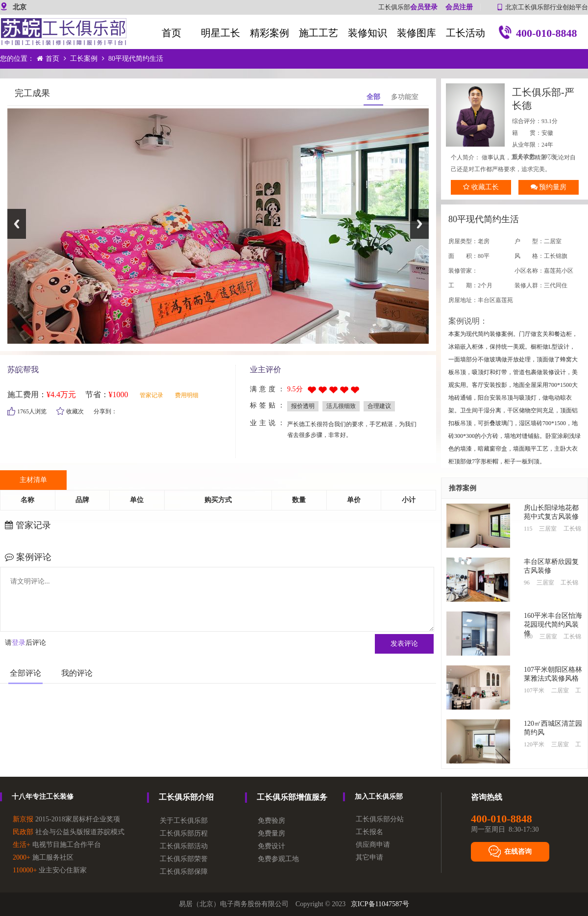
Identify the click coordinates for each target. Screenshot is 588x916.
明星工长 (220, 33)
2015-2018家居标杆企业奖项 (66, 819)
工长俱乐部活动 (184, 846)
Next (419, 224)
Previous (17, 224)
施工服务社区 (43, 857)
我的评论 (77, 673)
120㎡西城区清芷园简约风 (553, 728)
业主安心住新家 (50, 870)
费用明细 (187, 395)
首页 (171, 33)
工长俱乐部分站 (380, 819)
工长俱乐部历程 (184, 833)
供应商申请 (373, 845)
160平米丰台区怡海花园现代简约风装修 (553, 621)
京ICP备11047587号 (380, 904)
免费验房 (271, 821)
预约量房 (549, 187)
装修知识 (367, 33)
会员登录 (424, 7)
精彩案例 (269, 33)
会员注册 (459, 7)
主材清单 (33, 480)
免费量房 (271, 833)
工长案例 (84, 59)
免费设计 (271, 846)
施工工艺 (318, 33)
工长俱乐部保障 (184, 872)
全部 (373, 97)
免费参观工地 (278, 859)
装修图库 (416, 33)
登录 (19, 643)
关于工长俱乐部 (184, 821)
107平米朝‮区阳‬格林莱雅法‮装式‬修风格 (553, 674)
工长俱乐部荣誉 (184, 859)
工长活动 (465, 33)
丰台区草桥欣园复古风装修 (551, 566)
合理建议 (379, 406)
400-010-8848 (538, 34)
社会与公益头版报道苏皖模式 (69, 832)
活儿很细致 (341, 406)
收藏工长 (481, 187)
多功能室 (405, 97)
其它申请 (369, 857)
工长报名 (369, 832)
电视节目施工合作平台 (57, 845)
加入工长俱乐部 (379, 797)
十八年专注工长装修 (43, 797)
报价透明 (303, 406)
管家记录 (151, 395)
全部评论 (25, 673)
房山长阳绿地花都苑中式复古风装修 (551, 512)
